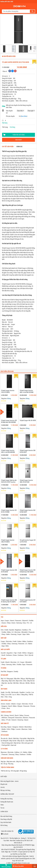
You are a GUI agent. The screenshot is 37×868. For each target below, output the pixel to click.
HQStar (25, 653)
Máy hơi (19, 761)
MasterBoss (28, 727)
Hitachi (7, 662)
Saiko (30, 729)
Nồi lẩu (28, 683)
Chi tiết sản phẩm (8, 146)
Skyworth (25, 620)
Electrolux (18, 632)
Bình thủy (16, 738)
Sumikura (25, 630)
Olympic (20, 706)
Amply (3, 692)
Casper (7, 620)
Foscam (27, 715)
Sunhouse (21, 655)
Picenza (33, 706)
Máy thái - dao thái (7, 683)
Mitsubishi (25, 632)
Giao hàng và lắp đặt (6, 819)
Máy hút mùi (31, 681)
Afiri (2, 715)
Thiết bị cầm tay (5, 771)
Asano (13, 623)
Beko (28, 634)
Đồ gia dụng (23, 771)
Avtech (12, 715)
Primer (4, 708)
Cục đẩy (8, 692)
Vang (10, 697)
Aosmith (3, 653)
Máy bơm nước (11, 761)
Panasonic (18, 620)
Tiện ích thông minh (7, 743)
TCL (28, 623)
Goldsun (17, 752)
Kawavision (19, 718)
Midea (9, 632)
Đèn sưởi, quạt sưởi (27, 743)
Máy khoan (25, 761)
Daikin (8, 634)
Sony (24, 623)
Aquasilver (10, 653)
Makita (25, 752)
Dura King (4, 727)
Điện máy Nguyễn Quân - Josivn (9, 781)
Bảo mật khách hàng (6, 816)
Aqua (2, 620)
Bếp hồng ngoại (30, 678)
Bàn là (11, 738)
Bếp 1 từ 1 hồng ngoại (7, 678)
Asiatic (8, 704)
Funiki (6, 630)
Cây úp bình (23, 738)
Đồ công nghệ (15, 771)
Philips (13, 729)
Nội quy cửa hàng (5, 790)
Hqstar (9, 727)
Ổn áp (5, 764)
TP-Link (8, 720)
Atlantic (14, 704)
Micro (19, 694)
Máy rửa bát (13, 741)
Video (2, 805)
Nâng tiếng (25, 694)
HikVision (4, 718)
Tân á (26, 655)
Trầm (6, 697)
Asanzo (4, 623)
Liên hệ (3, 787)
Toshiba (31, 620)
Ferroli (31, 704)
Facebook (6, 834)
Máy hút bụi (17, 743)
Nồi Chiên (16, 683)
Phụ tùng (11, 764)
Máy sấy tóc (21, 741)
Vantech (14, 720)
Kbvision (26, 718)
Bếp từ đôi (12, 681)
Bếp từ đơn (19, 681)
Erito (2, 630)
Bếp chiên (17, 678)
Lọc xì (14, 694)
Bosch (17, 715)
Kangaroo (31, 653)
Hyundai (12, 630)
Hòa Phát (4, 671)
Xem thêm (24, 116)
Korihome (9, 655)
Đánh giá (19, 146)
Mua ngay (19, 140)
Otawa (15, 655)
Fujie (15, 653)
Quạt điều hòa (30, 741)
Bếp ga (23, 678)
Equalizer (22, 692)
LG (31, 623)
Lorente (18, 729)
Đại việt (31, 655)
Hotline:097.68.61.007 (7, 1)
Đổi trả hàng (4, 825)
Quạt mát (14, 745)
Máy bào (3, 761)
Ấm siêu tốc (4, 738)
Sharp (9, 623)
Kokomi (21, 727)
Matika (4, 729)
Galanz (19, 641)
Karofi (4, 655)
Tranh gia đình (6, 745)
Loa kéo (28, 692)
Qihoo (3, 720)
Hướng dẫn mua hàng (6, 799)
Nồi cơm (22, 683)
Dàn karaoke (15, 692)
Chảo (25, 681)
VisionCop (20, 720)
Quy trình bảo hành (6, 822)
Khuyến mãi (4, 784)
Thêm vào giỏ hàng (19, 135)
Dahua (22, 715)
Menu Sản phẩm (19, 866)
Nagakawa (18, 630)
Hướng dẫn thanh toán (7, 802)
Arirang (7, 715)
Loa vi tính (8, 694)
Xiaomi (12, 620)
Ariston (3, 704)
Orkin (8, 729)
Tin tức (2, 808)
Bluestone (25, 729)
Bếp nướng (5, 681)
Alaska (30, 644)
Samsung (19, 623)
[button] (3, 30)
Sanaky (16, 671)
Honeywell (11, 718)
